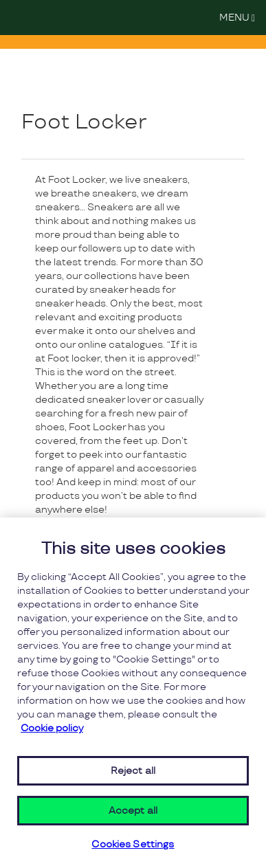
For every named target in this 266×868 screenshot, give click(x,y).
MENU (241, 17)
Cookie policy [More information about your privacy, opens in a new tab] (52, 728)
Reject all (133, 771)
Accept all (133, 811)
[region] (133, 693)
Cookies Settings (133, 845)
